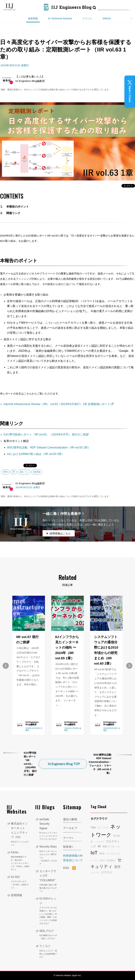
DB (96, 861)
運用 (117, 867)
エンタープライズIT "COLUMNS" (49, 881)
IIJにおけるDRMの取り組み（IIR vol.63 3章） (36, 454)
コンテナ (95, 873)
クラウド (107, 872)
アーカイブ (70, 828)
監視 (99, 828)
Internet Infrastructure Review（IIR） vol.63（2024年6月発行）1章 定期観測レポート (57, 404)
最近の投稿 (70, 819)
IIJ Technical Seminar (60, 18)
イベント (87, 18)
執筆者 (67, 847)
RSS (69, 868)
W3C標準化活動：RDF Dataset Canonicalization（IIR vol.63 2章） (49, 447)
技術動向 (111, 861)
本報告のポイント (18, 207)
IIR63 (5, 472)
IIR (13, 472)
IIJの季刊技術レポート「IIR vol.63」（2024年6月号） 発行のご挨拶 (46, 434)
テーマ (67, 838)
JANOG (107, 18)
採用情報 (17, 895)
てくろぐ (49, 952)
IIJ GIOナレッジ (49, 911)
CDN (118, 847)
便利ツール (109, 846)
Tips (93, 827)
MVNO (106, 828)
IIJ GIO (20, 882)
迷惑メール (24, 472)
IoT (94, 853)
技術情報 (33, 18)
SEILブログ (49, 935)
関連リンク (13, 213)
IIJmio (20, 861)
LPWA (102, 861)
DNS (102, 853)
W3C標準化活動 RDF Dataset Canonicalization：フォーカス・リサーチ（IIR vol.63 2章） (100, 764)
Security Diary (49, 855)
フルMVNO (99, 842)
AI (99, 846)
